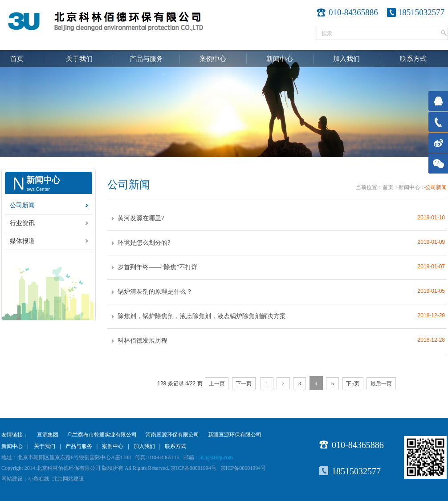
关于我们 (79, 59)
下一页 (244, 384)
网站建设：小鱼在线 (25, 479)
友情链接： (15, 435)
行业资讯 (22, 223)
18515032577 (422, 12)
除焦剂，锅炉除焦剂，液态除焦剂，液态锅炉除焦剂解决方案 (202, 316)
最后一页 (381, 384)
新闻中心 (280, 59)
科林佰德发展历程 (143, 341)
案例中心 (213, 59)
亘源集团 (48, 435)
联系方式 (413, 59)
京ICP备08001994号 (243, 468)
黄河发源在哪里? (141, 218)
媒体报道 (22, 241)
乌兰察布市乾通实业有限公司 (102, 435)
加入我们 (346, 59)
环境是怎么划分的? (144, 243)
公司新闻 (22, 205)
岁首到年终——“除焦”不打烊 (158, 267)
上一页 (217, 384)
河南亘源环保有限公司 (172, 435)
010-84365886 (358, 445)
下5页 (353, 384)
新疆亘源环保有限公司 (235, 435)
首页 (17, 59)
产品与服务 (146, 59)
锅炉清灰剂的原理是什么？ (155, 292)
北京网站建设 (68, 479)
